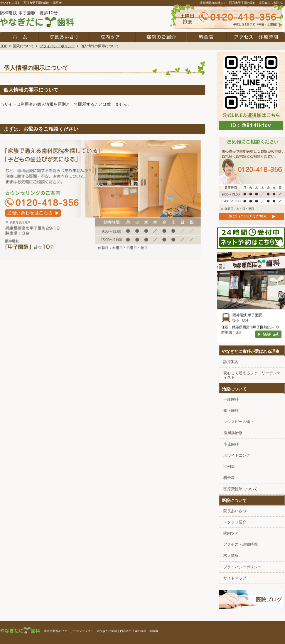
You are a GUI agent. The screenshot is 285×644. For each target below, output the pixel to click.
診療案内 (231, 362)
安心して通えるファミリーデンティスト (252, 375)
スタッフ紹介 (235, 522)
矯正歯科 (231, 411)
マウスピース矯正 (239, 422)
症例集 (229, 467)
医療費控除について (241, 489)
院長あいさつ (235, 511)
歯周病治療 (233, 433)
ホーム (19, 37)
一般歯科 (231, 399)
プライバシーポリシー (242, 567)
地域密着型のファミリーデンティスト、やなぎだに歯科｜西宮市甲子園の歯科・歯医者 (101, 631)
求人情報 (231, 556)
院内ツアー (233, 533)
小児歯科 (231, 444)
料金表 (229, 478)
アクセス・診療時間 (241, 544)
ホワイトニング (237, 456)
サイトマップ (235, 578)
